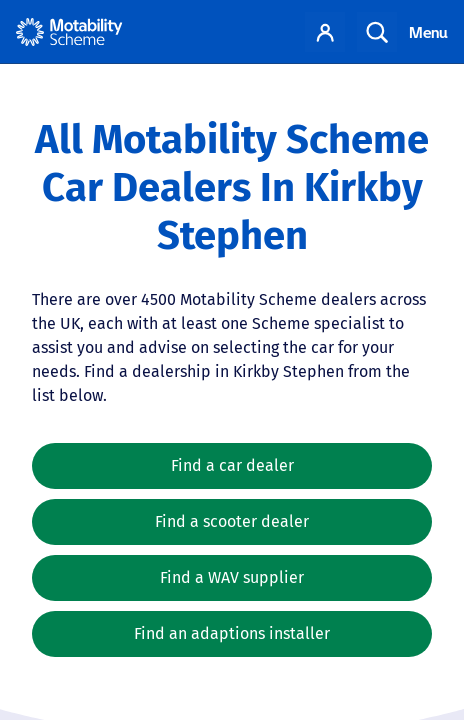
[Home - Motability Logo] (69, 32)
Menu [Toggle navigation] (428, 32)
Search (377, 32)
